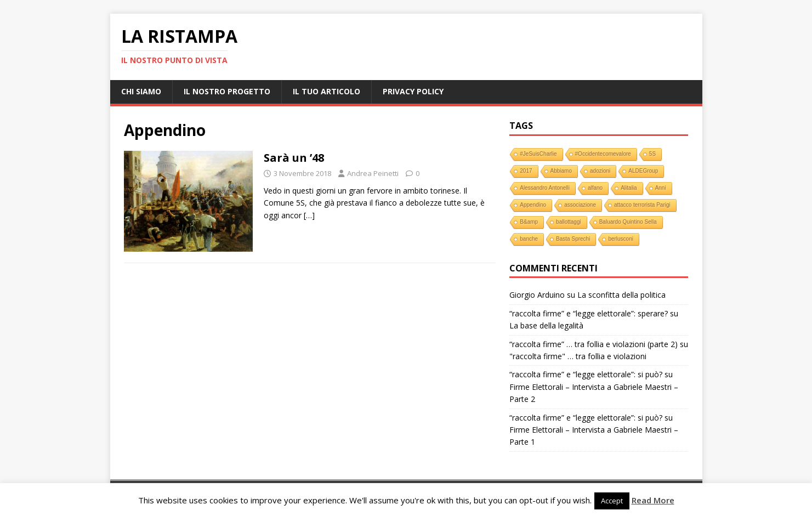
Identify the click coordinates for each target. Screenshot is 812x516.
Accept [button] (612, 501)
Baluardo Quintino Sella (628, 222)
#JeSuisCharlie (538, 154)
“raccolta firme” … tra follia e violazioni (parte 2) (594, 344)
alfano (595, 188)
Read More (653, 500)
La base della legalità (546, 325)
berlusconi (621, 239)
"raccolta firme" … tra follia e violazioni (578, 356)
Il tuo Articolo (326, 91)
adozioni (600, 171)
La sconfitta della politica (621, 295)
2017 (526, 171)
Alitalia (629, 188)
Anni (661, 188)
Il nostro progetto (227, 91)
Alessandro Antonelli (545, 188)
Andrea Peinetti (373, 173)
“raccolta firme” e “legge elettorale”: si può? (586, 374)
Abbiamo (561, 171)
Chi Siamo (141, 91)
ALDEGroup (643, 171)
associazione (580, 205)
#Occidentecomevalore (603, 154)
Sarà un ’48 (294, 158)
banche (529, 239)
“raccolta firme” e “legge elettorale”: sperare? (589, 313)
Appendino (533, 205)
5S (652, 154)
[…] (309, 215)
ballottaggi (569, 222)
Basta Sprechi (573, 239)
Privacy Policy (413, 91)
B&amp (529, 222)
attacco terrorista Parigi (642, 205)
